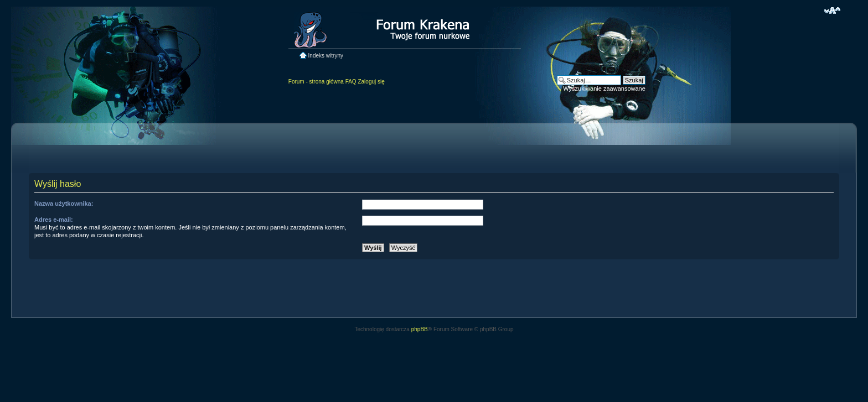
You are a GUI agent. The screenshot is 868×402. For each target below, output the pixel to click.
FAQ (351, 82)
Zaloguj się (371, 82)
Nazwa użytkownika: (64, 203)
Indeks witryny (326, 56)
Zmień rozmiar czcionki (832, 11)
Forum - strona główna (316, 82)
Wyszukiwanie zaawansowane (604, 88)
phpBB (420, 329)
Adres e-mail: (54, 220)
